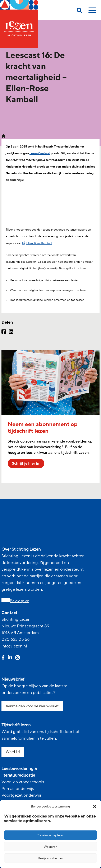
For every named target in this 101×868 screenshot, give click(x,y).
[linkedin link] (10, 658)
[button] (95, 806)
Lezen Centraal (40, 153)
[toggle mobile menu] (92, 12)
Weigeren (50, 847)
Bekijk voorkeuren (50, 858)
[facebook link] (3, 658)
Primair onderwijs (18, 789)
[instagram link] (17, 658)
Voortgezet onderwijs (22, 795)
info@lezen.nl (14, 646)
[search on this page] (79, 11)
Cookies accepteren (50, 835)
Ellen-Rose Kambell (39, 243)
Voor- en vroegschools (23, 782)
